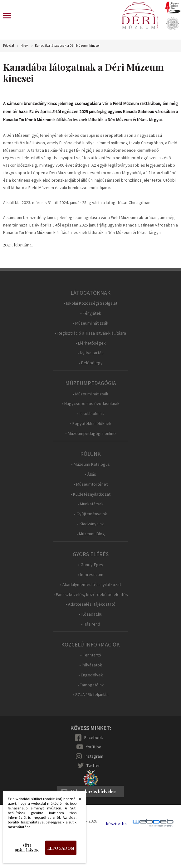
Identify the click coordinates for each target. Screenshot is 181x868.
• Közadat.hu (91, 614)
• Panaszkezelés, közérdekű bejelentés (91, 595)
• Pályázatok (91, 665)
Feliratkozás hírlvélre (93, 792)
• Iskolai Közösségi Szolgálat (90, 303)
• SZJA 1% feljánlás (91, 695)
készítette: (116, 824)
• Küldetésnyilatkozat (90, 494)
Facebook (94, 737)
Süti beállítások (27, 848)
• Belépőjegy (91, 363)
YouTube (94, 747)
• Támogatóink (91, 685)
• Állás (90, 474)
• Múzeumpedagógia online (90, 434)
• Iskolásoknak (90, 414)
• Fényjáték (91, 313)
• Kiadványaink (90, 524)
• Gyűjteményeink (90, 514)
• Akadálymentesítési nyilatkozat (90, 585)
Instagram (94, 756)
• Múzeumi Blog (91, 534)
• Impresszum (90, 575)
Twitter (93, 765)
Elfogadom (61, 848)
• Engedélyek (91, 675)
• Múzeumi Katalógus (90, 464)
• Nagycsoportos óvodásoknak (91, 404)
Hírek (24, 46)
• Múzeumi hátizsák (90, 323)
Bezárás (77, 801)
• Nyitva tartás (90, 353)
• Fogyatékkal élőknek (91, 424)
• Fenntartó (91, 655)
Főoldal (9, 46)
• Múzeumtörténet (91, 484)
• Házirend (91, 624)
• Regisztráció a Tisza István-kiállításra (90, 333)
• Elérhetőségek (91, 343)
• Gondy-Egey (91, 565)
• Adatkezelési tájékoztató (90, 604)
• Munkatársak (90, 504)
